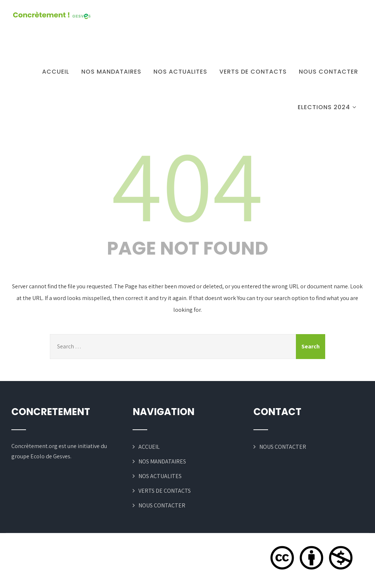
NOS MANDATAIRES (111, 72)
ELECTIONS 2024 (328, 107)
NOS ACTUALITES (180, 72)
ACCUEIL (56, 72)
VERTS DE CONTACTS (253, 72)
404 (187, 184)
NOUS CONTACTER (328, 72)
